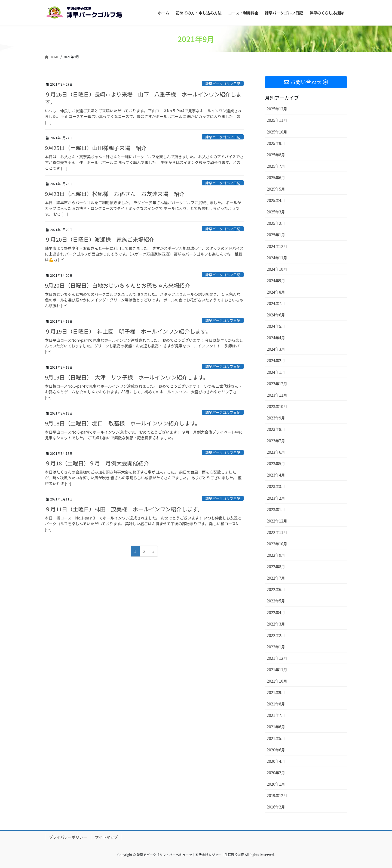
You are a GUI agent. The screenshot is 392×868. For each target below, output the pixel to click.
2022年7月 (276, 578)
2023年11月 (277, 395)
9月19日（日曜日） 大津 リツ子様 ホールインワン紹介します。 (127, 377)
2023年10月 (277, 406)
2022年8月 (276, 567)
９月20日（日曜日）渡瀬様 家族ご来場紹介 (100, 239)
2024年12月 (277, 246)
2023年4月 (276, 475)
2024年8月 (276, 292)
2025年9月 (276, 143)
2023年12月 (277, 384)
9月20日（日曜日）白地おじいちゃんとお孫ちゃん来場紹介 (117, 285)
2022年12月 (277, 521)
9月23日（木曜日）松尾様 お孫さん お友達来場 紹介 (115, 194)
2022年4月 (276, 612)
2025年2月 (276, 223)
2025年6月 (276, 178)
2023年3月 (276, 486)
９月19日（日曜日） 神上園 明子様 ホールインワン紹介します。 (128, 331)
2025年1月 (276, 235)
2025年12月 (277, 109)
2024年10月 (277, 269)
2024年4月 (276, 338)
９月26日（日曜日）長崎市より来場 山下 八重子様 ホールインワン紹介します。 (143, 98)
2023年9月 (276, 418)
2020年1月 (276, 784)
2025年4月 (276, 200)
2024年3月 (276, 349)
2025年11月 (277, 120)
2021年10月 (277, 681)
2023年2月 (276, 498)
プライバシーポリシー (68, 837)
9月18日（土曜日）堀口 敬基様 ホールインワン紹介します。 (123, 423)
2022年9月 (276, 555)
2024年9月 (276, 281)
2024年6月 (276, 315)
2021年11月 (277, 670)
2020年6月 (276, 750)
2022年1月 (276, 647)
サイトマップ (106, 837)
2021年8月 (276, 704)
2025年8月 (276, 155)
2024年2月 (276, 360)
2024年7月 (276, 303)
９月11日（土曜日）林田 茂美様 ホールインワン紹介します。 (124, 509)
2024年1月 (276, 372)
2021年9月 (276, 692)
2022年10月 (277, 544)
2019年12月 (277, 795)
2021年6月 (276, 727)
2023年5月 (276, 463)
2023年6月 (276, 452)
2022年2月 (276, 635)
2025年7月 (276, 166)
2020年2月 (276, 773)
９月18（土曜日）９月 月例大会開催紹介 (97, 463)
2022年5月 (276, 601)
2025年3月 (276, 212)
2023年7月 (276, 441)
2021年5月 (276, 738)
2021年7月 (276, 715)
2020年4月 (276, 761)
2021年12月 (277, 658)
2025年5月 (276, 189)
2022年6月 (276, 589)
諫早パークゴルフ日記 (223, 84)
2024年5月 (276, 326)
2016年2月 (276, 807)
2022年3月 (276, 624)
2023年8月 (276, 429)
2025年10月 (277, 132)
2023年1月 (276, 509)
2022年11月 (277, 532)
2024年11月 (277, 258)
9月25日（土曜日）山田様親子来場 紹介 (96, 148)
